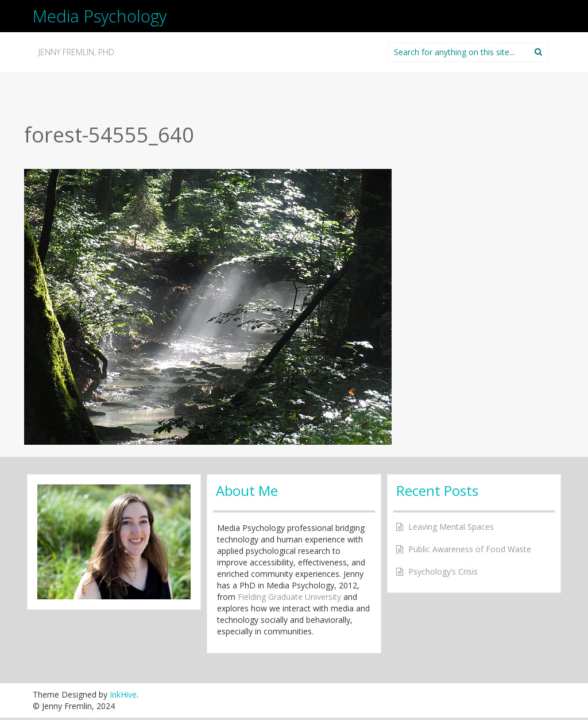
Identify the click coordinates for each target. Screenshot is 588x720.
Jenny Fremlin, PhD (76, 52)
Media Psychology (100, 16)
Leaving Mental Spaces (451, 527)
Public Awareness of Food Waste (470, 549)
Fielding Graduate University (289, 597)
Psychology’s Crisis (443, 571)
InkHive (123, 694)
